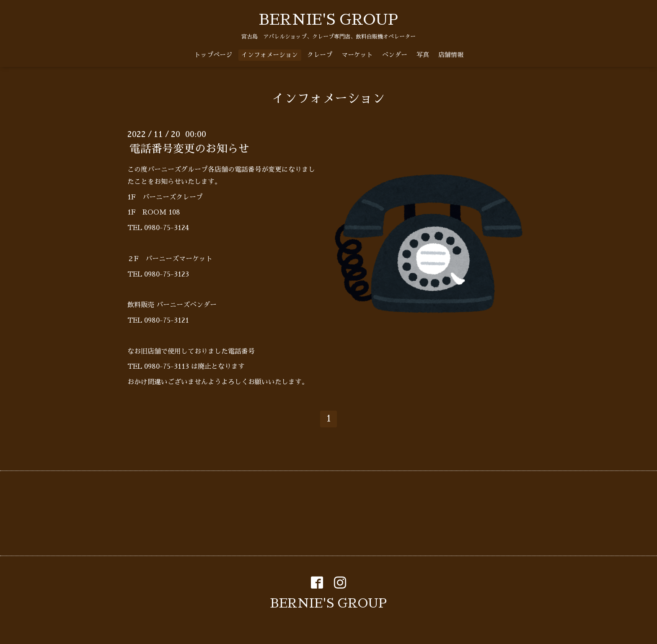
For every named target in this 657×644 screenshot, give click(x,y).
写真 (423, 55)
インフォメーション (270, 55)
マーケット (357, 55)
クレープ (320, 55)
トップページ (213, 55)
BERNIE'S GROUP (328, 20)
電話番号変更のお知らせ (189, 149)
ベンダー (395, 55)
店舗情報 (451, 55)
